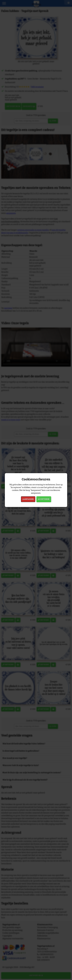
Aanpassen (28, 499)
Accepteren (44, 499)
